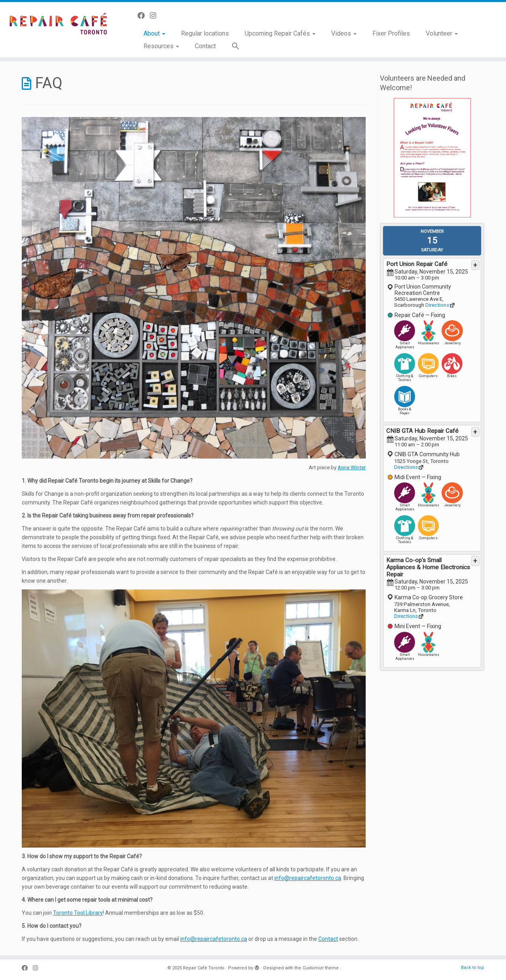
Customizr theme (321, 968)
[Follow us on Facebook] (144, 16)
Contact (205, 46)
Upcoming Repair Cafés (280, 33)
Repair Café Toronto (204, 968)
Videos (344, 33)
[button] (232, 46)
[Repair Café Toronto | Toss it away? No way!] (58, 25)
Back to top (473, 968)
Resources (161, 46)
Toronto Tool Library (78, 913)
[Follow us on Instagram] (156, 16)
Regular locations (205, 33)
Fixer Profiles (391, 33)
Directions (437, 305)
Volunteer (442, 33)
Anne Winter (352, 467)
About (154, 33)
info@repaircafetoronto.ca (308, 878)
